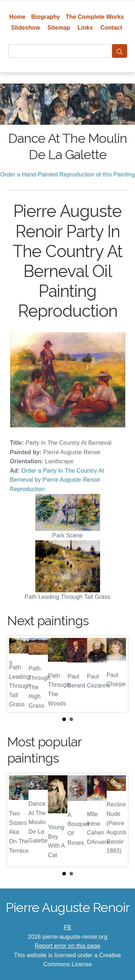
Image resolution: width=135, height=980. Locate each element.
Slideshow (26, 28)
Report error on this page (68, 946)
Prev (18, 674)
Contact (111, 28)
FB (67, 927)
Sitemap (59, 28)
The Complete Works (95, 17)
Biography (46, 17)
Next (117, 674)
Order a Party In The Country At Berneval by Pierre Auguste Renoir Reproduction (57, 480)
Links (85, 28)
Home (17, 17)
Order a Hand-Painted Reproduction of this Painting (68, 174)
